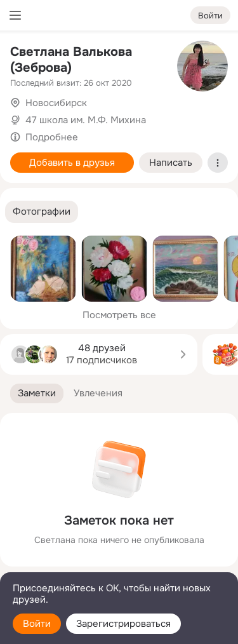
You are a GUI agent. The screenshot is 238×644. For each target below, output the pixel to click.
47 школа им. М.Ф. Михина (86, 120)
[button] (42, 212)
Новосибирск (56, 103)
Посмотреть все (119, 315)
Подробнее (52, 137)
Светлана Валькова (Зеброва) (71, 60)
